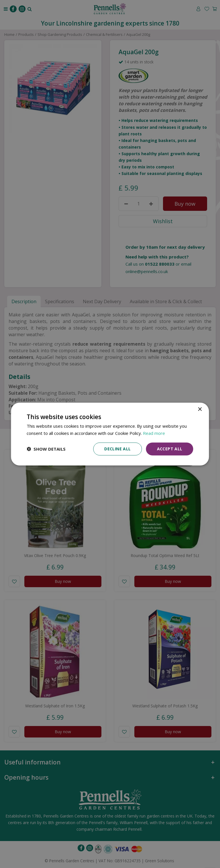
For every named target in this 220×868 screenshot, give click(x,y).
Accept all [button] (170, 449)
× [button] (200, 409)
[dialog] (110, 434)
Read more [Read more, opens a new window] (154, 433)
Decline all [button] (117, 449)
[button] (46, 449)
